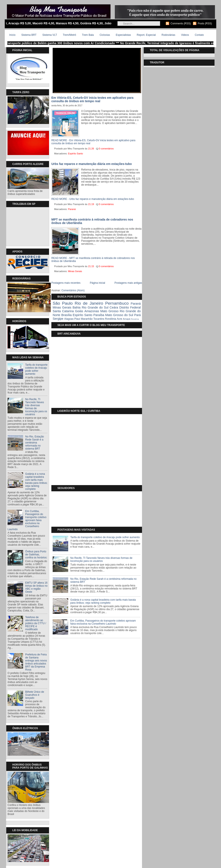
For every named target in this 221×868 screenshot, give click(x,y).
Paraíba (99, 315)
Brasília (66, 315)
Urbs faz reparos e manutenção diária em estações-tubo (92, 164)
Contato (199, 35)
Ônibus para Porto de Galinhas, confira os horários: (36, 555)
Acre (119, 319)
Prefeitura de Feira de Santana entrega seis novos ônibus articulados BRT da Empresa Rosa (36, 662)
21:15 (91, 266)
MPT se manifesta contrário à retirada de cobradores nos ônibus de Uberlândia (92, 221)
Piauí (77, 319)
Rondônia (110, 319)
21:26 (91, 149)
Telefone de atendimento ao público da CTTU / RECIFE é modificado (36, 623)
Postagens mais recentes (66, 283)
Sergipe (58, 319)
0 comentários (106, 149)
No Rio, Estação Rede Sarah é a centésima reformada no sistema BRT (35, 443)
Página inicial (97, 283)
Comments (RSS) (181, 24)
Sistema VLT (50, 35)
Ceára (114, 307)
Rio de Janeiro (89, 303)
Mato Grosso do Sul (119, 315)
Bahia (77, 307)
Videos (185, 35)
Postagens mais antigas (128, 283)
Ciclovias (105, 35)
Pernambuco (117, 303)
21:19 (91, 204)
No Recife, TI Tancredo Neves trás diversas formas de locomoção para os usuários (36, 407)
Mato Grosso (109, 311)
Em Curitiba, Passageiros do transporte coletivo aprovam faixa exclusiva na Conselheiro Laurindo (27, 520)
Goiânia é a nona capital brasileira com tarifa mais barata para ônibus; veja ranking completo (36, 481)
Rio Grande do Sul (95, 307)
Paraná (72, 209)
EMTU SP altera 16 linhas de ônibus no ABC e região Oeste (36, 587)
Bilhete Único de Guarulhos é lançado (35, 695)
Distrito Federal (130, 307)
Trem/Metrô (69, 35)
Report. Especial (146, 35)
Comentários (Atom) (73, 290)
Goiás (79, 311)
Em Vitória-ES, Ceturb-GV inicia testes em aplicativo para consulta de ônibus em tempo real (92, 99)
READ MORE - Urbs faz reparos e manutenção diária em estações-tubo (93, 199)
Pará (137, 315)
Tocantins (99, 319)
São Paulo (63, 303)
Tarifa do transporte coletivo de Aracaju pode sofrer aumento (36, 369)
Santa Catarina (63, 311)
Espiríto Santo (75, 154)
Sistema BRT (29, 35)
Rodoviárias (168, 35)
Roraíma (135, 319)
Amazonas (92, 311)
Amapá (126, 319)
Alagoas (69, 319)
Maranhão (87, 319)
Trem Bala (88, 35)
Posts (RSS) (205, 24)
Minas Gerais (75, 271)
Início (12, 35)
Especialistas (123, 35)
